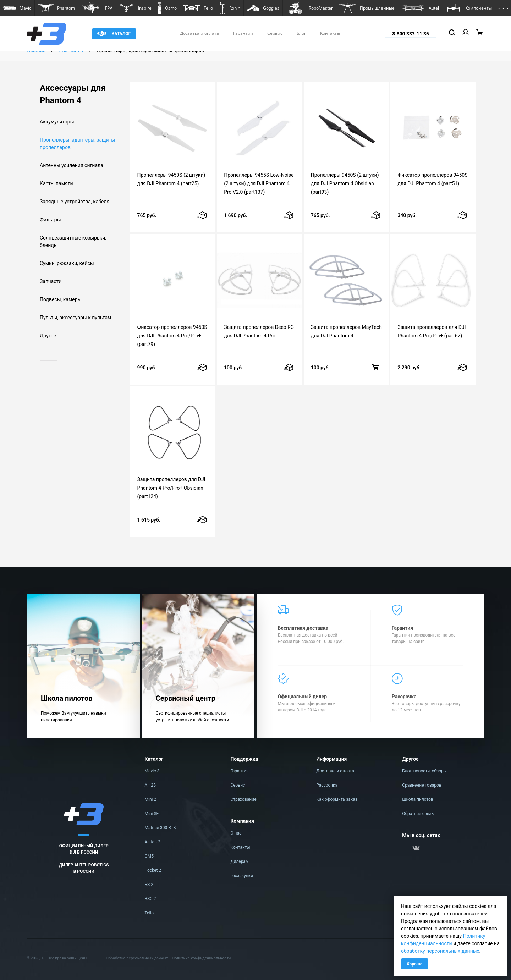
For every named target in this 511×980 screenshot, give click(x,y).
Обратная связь (418, 814)
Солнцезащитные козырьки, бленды (73, 241)
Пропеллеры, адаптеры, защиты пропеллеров (77, 144)
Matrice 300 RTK (160, 828)
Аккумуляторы (57, 122)
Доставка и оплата (200, 33)
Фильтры (50, 220)
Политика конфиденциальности (201, 958)
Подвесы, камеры (61, 299)
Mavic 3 (152, 771)
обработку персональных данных (440, 951)
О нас (236, 833)
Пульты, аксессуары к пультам (76, 318)
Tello (149, 913)
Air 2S (150, 785)
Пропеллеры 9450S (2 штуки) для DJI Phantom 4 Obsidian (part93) (345, 183)
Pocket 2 (153, 870)
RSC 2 (150, 899)
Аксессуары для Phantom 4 (73, 94)
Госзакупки (242, 876)
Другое (48, 336)
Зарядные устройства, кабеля (75, 202)
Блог (301, 33)
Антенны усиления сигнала (72, 165)
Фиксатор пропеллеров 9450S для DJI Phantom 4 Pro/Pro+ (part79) (172, 336)
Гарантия (243, 33)
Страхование (243, 799)
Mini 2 (151, 799)
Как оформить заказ (337, 799)
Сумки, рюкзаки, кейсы (67, 263)
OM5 (149, 856)
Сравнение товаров (422, 785)
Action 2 (153, 842)
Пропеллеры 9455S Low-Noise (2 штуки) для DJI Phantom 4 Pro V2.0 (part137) (259, 183)
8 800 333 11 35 (411, 34)
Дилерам (239, 861)
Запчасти (51, 281)
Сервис (275, 33)
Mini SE (152, 814)
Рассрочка (327, 785)
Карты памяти (56, 183)
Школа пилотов (418, 799)
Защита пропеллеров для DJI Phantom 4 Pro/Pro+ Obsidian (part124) (171, 488)
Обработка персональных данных (137, 958)
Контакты (330, 33)
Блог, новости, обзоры (424, 771)
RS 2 (149, 885)
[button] (17, 8)
